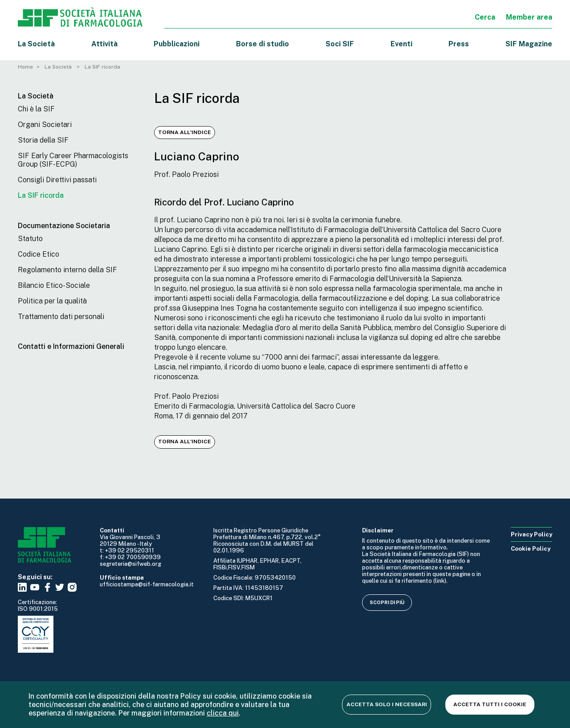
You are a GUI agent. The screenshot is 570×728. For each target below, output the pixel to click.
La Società (36, 44)
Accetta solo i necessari (387, 704)
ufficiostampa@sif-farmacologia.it (147, 584)
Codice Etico (39, 254)
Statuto (30, 239)
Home (25, 67)
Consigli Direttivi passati (57, 180)
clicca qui (223, 713)
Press (459, 44)
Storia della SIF (43, 140)
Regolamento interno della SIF (67, 270)
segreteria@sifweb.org (130, 564)
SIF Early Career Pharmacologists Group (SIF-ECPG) (73, 160)
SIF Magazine (529, 44)
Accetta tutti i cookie (490, 704)
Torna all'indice (185, 132)
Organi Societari (45, 125)
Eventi (401, 44)
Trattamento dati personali (61, 317)
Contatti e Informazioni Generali (71, 346)
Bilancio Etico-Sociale (54, 285)
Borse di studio (263, 44)
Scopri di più (387, 602)
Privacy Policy (531, 534)
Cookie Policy (531, 549)
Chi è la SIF (36, 109)
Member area (529, 17)
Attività (104, 44)
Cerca (485, 17)
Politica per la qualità (52, 301)
